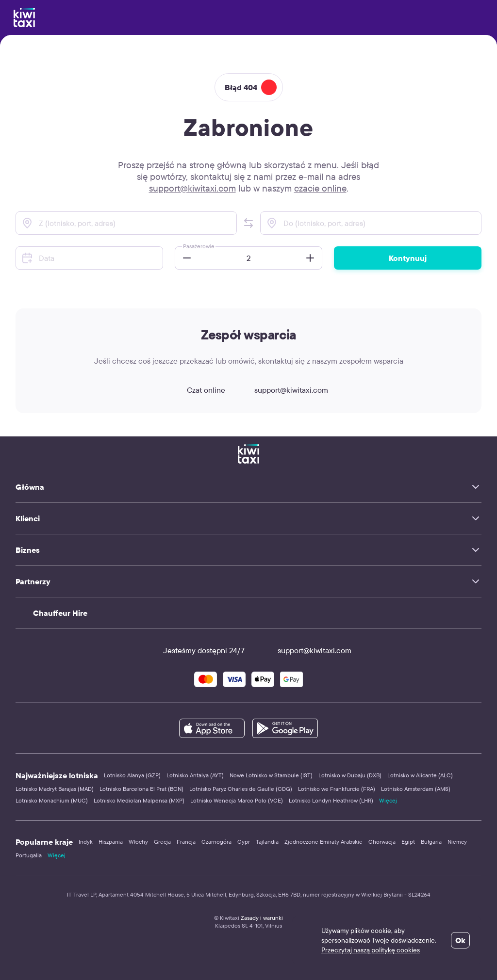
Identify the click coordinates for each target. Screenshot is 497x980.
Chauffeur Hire (60, 613)
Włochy (138, 842)
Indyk (86, 842)
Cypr (244, 842)
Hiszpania (111, 842)
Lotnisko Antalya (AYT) (195, 775)
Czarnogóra (216, 842)
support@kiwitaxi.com (192, 188)
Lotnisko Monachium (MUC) (52, 800)
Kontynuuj (408, 258)
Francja (186, 842)
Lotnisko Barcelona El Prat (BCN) (141, 789)
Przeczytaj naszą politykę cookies (371, 950)
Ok (460, 940)
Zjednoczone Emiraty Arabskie (323, 842)
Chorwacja (382, 842)
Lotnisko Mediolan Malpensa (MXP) (139, 800)
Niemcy (457, 842)
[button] (248, 223)
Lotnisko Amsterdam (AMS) (416, 789)
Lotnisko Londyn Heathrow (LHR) (331, 800)
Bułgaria (431, 842)
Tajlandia (267, 842)
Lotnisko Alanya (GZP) (132, 775)
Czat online (197, 390)
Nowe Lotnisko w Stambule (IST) (271, 775)
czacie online (320, 188)
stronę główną (218, 165)
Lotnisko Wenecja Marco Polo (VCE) (237, 800)
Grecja (162, 842)
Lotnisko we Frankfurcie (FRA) (337, 789)
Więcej (388, 800)
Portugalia (29, 855)
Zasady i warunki (262, 918)
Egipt (408, 842)
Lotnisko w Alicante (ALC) (420, 775)
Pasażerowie (199, 246)
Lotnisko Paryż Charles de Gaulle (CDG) (241, 789)
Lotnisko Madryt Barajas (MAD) (55, 789)
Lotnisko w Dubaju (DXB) (350, 775)
